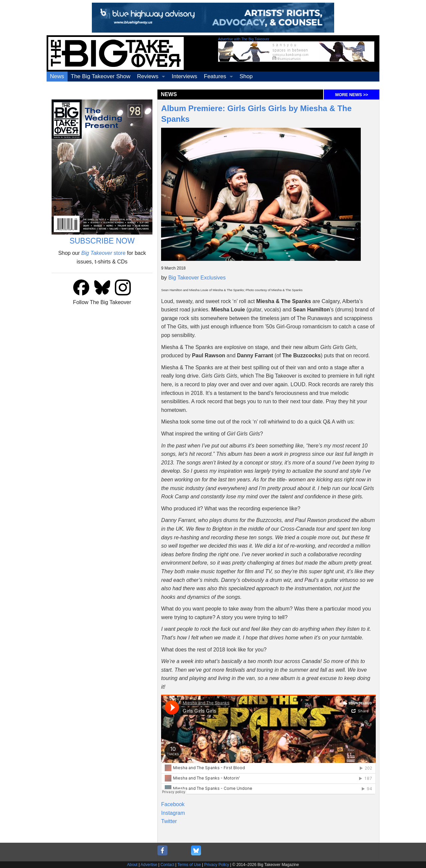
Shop (246, 76)
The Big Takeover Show (101, 76)
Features (215, 76)
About (132, 865)
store (103, 253)
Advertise (149, 865)
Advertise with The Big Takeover (244, 39)
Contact (167, 865)
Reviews (148, 76)
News (57, 76)
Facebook (173, 804)
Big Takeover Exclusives (197, 278)
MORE (352, 95)
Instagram (173, 813)
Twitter (169, 821)
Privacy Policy (217, 865)
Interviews (185, 76)
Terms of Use (189, 865)
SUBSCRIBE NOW (102, 241)
